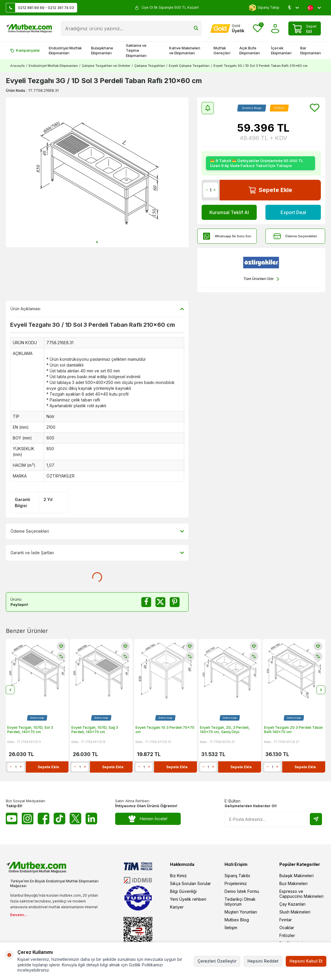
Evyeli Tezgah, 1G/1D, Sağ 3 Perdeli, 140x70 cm (95, 730)
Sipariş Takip (264, 8)
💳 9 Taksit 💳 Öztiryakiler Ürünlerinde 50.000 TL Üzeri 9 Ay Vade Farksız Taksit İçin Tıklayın (257, 163)
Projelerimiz (236, 883)
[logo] (29, 28)
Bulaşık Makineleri (296, 876)
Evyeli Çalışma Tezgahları (189, 66)
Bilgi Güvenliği (183, 891)
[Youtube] (12, 819)
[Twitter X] (75, 819)
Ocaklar (287, 928)
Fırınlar (286, 920)
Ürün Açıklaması (97, 309)
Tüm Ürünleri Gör (261, 279)
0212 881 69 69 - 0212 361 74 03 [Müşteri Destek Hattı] (40, 8)
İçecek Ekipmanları (281, 50)
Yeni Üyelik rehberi (188, 899)
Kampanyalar (25, 50)
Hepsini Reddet (263, 961)
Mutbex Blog (237, 920)
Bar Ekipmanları (311, 50)
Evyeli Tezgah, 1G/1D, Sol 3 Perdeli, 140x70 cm (30, 730)
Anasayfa (17, 66)
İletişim (231, 928)
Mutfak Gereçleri (222, 50)
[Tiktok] (59, 819)
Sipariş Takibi (237, 876)
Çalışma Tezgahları (150, 66)
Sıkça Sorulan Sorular (190, 883)
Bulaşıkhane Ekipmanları (102, 50)
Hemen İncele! (148, 819)
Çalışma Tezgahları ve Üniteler (106, 66)
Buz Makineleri (293, 883)
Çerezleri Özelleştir (217, 961)
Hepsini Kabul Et (306, 961)
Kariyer (177, 907)
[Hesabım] (227, 28)
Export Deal (293, 212)
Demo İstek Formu (242, 891)
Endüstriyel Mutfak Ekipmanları (65, 50)
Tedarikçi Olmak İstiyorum (240, 902)
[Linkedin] (91, 819)
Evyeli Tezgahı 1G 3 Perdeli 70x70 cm (165, 730)
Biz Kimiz (178, 876)
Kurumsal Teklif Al (229, 212)
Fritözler (287, 935)
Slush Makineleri (295, 912)
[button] (97, 242)
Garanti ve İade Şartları (97, 553)
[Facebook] (44, 819)
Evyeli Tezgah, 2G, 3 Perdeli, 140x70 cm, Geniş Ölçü (225, 730)
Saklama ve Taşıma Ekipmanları (136, 50)
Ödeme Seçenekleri (295, 236)
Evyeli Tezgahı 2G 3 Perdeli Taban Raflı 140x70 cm (293, 730)
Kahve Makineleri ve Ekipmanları (185, 50)
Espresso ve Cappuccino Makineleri (301, 894)
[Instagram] (28, 819)
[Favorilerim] (257, 29)
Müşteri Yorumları (241, 912)
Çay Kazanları (292, 904)
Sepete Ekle (270, 190)
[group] (97, 172)
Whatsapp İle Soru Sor (227, 236)
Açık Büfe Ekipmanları (250, 50)
